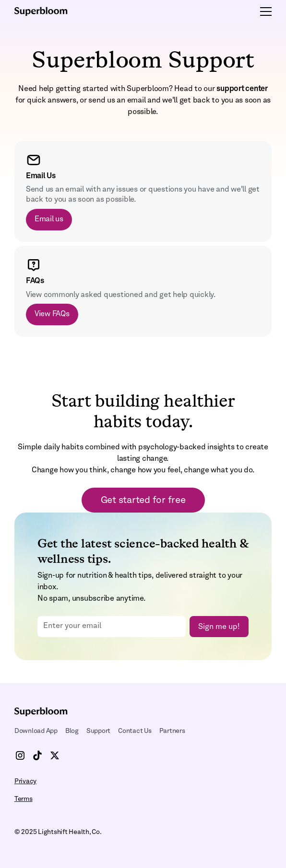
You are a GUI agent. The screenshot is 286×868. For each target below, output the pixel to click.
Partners (172, 731)
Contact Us (135, 731)
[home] (48, 11)
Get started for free (143, 501)
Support (98, 731)
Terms (24, 799)
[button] (264, 11)
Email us (49, 219)
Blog (72, 731)
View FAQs (52, 314)
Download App (36, 731)
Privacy (25, 781)
